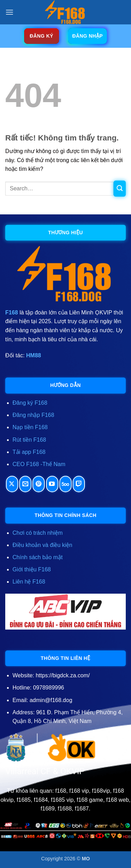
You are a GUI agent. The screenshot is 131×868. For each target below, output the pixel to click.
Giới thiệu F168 (32, 569)
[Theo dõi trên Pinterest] (39, 484)
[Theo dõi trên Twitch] (79, 484)
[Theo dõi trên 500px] (65, 484)
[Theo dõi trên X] (12, 484)
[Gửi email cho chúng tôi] (25, 484)
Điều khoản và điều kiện (42, 545)
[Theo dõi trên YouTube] (52, 484)
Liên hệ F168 (29, 582)
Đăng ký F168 (30, 403)
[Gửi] (120, 189)
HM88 (34, 355)
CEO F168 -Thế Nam (39, 464)
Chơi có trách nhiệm (38, 533)
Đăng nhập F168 (33, 415)
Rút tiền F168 (29, 440)
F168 (12, 313)
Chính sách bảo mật (38, 557)
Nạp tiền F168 (30, 427)
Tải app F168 (29, 452)
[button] (9, 12)
